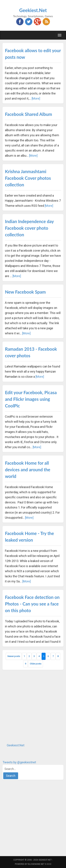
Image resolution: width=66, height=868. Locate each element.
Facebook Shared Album (28, 114)
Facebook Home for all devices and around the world (28, 470)
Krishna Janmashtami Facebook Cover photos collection (28, 178)
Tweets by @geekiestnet (19, 762)
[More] (36, 98)
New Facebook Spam (25, 292)
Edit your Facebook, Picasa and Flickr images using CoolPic (31, 399)
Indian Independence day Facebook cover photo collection (29, 228)
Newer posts (14, 656)
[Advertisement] (33, 706)
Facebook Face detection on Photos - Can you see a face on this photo (32, 604)
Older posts (36, 664)
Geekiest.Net (33, 10)
